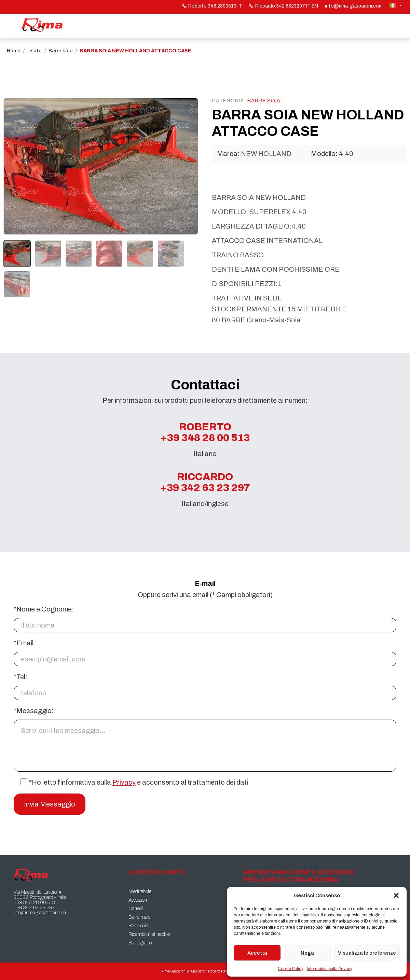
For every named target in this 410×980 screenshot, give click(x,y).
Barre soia (61, 51)
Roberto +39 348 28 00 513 (205, 432)
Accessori (138, 900)
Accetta (257, 953)
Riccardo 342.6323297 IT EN (283, 6)
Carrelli (136, 909)
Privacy (124, 782)
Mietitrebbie (140, 892)
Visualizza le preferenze (367, 953)
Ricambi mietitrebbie (149, 934)
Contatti (371, 26)
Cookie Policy (291, 969)
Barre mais (139, 917)
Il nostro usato (160, 26)
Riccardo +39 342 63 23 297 (205, 482)
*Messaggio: (34, 711)
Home (97, 26)
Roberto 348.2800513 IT (212, 6)
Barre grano (140, 943)
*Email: (25, 643)
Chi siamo (314, 26)
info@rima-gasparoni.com (354, 6)
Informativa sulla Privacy (330, 969)
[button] (396, 895)
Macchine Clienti (243, 26)
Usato (35, 51)
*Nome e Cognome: (44, 609)
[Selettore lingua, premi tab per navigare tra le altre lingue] (396, 5)
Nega (307, 953)
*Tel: (20, 677)
